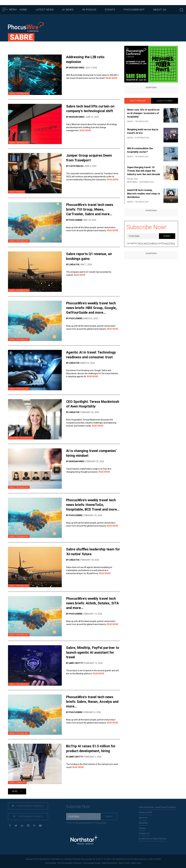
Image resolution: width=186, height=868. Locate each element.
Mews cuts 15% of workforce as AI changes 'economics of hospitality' (143, 113)
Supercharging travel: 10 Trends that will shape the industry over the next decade (144, 171)
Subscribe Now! (147, 227)
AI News (68, 10)
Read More (111, 78)
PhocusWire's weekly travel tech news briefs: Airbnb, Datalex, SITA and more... (93, 603)
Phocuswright (134, 10)
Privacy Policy (168, 243)
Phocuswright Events (27, 817)
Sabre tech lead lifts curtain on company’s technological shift (90, 109)
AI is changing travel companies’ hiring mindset (92, 453)
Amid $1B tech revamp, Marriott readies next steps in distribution (144, 194)
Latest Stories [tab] (165, 101)
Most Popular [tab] (138, 101)
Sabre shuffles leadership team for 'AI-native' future (91, 551)
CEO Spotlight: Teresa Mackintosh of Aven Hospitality (91, 404)
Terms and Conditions (147, 243)
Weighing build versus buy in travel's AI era (143, 131)
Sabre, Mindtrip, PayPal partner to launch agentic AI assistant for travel (92, 652)
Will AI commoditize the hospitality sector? (140, 150)
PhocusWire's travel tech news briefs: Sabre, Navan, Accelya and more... (93, 702)
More (17, 792)
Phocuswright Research (27, 806)
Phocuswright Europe (92, 863)
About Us (160, 10)
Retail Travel (136, 863)
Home (23, 10)
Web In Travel (124, 863)
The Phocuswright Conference (70, 863)
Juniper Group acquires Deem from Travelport (89, 158)
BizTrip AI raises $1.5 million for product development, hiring (91, 748)
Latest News (45, 10)
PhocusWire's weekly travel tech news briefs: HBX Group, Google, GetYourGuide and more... (92, 308)
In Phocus (89, 10)
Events (110, 10)
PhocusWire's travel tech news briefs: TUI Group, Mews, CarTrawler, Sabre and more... (90, 209)
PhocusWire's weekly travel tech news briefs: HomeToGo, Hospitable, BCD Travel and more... (92, 507)
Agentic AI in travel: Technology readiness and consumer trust (91, 355)
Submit (167, 236)
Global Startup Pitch (110, 863)
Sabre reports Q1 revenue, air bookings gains (89, 256)
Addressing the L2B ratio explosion (86, 59)
